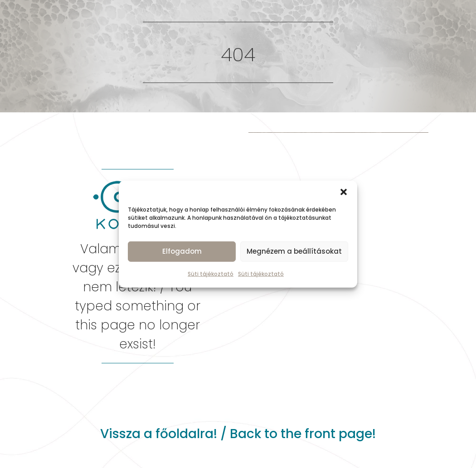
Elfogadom (182, 251)
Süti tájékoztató (211, 273)
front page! (340, 434)
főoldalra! (186, 434)
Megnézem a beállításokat (294, 251)
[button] (344, 192)
